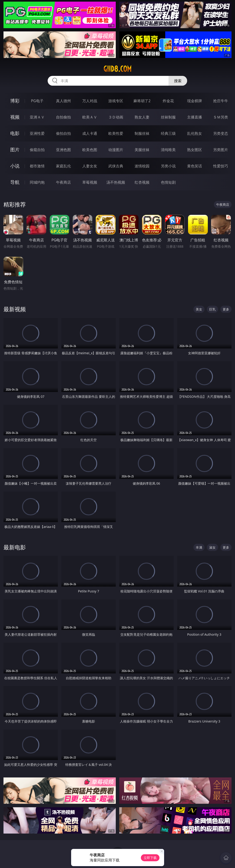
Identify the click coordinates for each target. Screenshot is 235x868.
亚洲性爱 (37, 133)
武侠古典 (116, 166)
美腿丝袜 (142, 150)
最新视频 (15, 309)
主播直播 (195, 117)
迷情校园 (142, 166)
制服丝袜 (142, 133)
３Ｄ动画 (116, 117)
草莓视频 (90, 182)
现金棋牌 (195, 101)
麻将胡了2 (142, 101)
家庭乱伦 (63, 166)
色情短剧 (168, 182)
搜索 (178, 81)
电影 (15, 133)
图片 (15, 150)
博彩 (15, 101)
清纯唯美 (168, 150)
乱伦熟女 (195, 133)
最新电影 (15, 547)
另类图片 (221, 150)
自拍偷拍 (63, 117)
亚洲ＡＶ (37, 117)
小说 (15, 166)
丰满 (199, 547)
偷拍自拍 (63, 133)
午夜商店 (63, 182)
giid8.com (117, 69)
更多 (226, 309)
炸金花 (168, 101)
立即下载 (150, 858)
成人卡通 (90, 133)
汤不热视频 (116, 182)
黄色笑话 (195, 166)
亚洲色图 (63, 150)
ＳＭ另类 (221, 117)
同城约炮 (37, 182)
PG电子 (37, 101)
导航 (15, 182)
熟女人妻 (142, 117)
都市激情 (37, 166)
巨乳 (212, 309)
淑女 (212, 547)
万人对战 (90, 101)
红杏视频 (142, 182)
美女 (199, 309)
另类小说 (168, 166)
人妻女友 (90, 166)
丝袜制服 (168, 117)
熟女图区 (195, 150)
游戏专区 (116, 101)
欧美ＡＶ (90, 117)
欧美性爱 (116, 133)
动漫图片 (116, 150)
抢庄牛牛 (221, 101)
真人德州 (63, 101)
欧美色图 (90, 150)
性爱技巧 (221, 166)
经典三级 (168, 133)
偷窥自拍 (37, 150)
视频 (15, 117)
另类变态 (221, 133)
